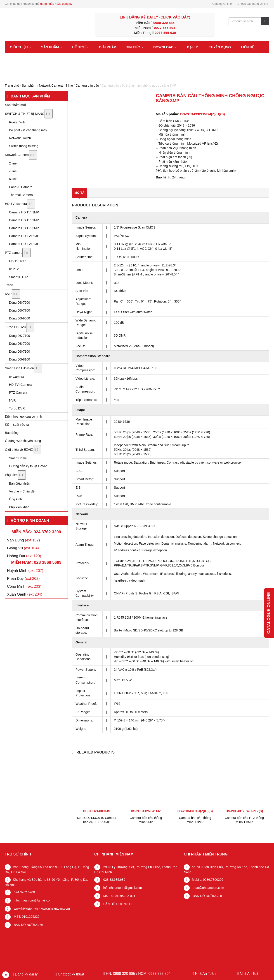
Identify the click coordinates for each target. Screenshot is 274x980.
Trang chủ (12, 86)
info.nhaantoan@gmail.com (33, 900)
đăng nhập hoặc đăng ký (56, 4)
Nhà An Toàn (205, 974)
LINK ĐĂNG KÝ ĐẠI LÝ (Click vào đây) (155, 17)
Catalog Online (222, 4)
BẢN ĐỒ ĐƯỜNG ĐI (28, 925)
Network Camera (51, 86)
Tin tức (135, 47)
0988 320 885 (164, 23)
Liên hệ (247, 47)
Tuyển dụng (220, 47)
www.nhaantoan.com (55, 908)
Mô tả (79, 193)
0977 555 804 (165, 28)
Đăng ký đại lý (26, 974)
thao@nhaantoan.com (208, 888)
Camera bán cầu (87, 86)
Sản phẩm (52, 47)
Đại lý (192, 47)
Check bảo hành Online (253, 4)
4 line (69, 86)
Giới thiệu (20, 47)
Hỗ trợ (80, 47)
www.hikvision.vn (25, 908)
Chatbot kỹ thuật (70, 974)
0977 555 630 (165, 33)
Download (165, 47)
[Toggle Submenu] (49, 114)
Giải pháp (108, 47)
